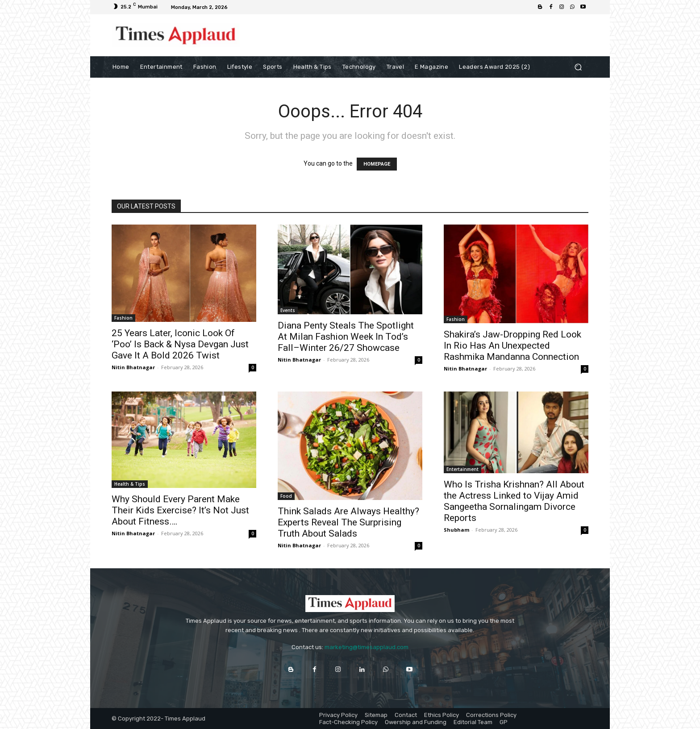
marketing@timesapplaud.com (367, 647)
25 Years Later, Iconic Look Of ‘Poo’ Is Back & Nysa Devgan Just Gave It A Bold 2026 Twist (180, 344)
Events (288, 310)
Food (286, 496)
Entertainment (462, 469)
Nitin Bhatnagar (133, 367)
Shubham (456, 530)
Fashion (123, 318)
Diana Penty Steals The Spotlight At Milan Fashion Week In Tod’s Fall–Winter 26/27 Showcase (346, 337)
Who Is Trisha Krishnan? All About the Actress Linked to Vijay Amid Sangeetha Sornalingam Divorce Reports (514, 501)
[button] (578, 67)
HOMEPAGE (377, 164)
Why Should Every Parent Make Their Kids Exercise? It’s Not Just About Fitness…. (180, 510)
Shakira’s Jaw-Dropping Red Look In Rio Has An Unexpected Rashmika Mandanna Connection (512, 346)
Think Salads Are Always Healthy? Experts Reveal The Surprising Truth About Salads (348, 522)
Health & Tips (130, 484)
